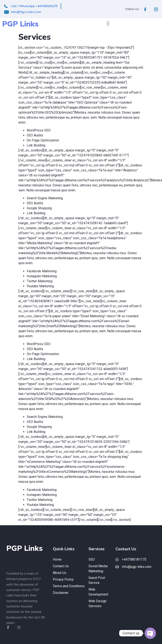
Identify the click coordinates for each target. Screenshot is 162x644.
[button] (108, 23)
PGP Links (20, 24)
